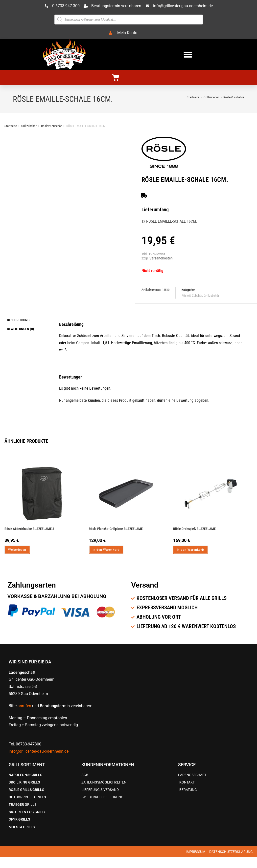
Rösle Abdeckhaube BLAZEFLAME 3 (29, 529)
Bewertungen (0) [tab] (21, 328)
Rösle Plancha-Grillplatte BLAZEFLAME (116, 529)
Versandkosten (161, 258)
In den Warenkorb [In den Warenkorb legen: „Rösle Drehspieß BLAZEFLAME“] (190, 550)
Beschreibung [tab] (18, 320)
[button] (188, 55)
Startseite (11, 126)
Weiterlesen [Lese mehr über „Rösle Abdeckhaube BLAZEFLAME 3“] (17, 550)
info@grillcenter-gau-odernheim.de (39, 751)
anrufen (24, 706)
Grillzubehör (29, 126)
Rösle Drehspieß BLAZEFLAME (194, 529)
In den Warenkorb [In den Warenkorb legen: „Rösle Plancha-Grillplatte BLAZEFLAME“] (106, 550)
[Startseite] (193, 97)
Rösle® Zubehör (234, 97)
